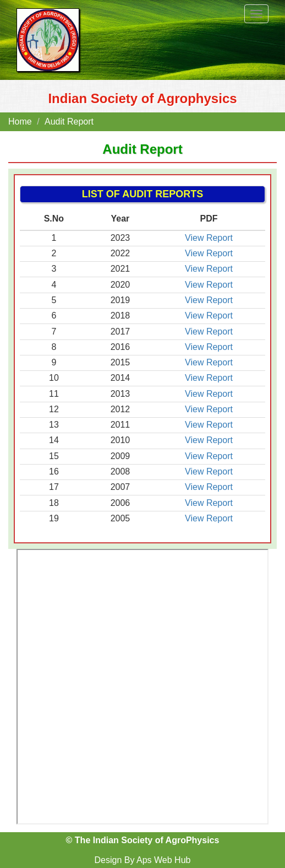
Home (20, 122)
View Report (209, 238)
